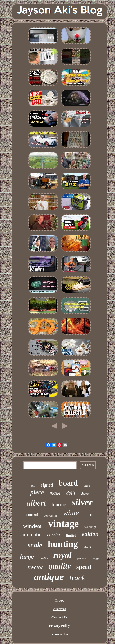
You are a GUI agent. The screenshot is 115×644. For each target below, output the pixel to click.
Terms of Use (59, 634)
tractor (35, 567)
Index (59, 601)
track (77, 578)
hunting (63, 544)
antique (49, 577)
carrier (54, 535)
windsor (33, 526)
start (87, 547)
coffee (32, 486)
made (55, 493)
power (82, 558)
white (71, 513)
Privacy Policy (60, 626)
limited (71, 535)
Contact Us (59, 617)
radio (44, 558)
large (27, 556)
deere (85, 494)
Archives (59, 609)
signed (47, 485)
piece (37, 492)
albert (36, 503)
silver (82, 502)
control (32, 515)
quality (59, 566)
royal (62, 555)
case (87, 485)
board (68, 483)
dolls (71, 493)
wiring (90, 527)
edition (90, 534)
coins (96, 559)
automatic (31, 534)
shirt (89, 514)
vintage (63, 524)
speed (84, 567)
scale (35, 545)
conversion (51, 515)
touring (59, 505)
